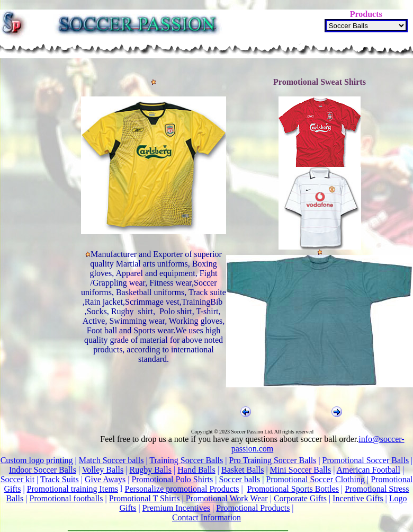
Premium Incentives (176, 508)
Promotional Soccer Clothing (315, 479)
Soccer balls (239, 479)
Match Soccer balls (111, 460)
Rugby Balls (150, 470)
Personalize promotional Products (182, 489)
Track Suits (60, 479)
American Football (368, 470)
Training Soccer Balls (186, 460)
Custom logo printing (37, 460)
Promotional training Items (73, 489)
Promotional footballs (66, 498)
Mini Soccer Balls (301, 470)
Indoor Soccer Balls (43, 470)
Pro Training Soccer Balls (272, 460)
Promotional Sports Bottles (293, 489)
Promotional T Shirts (145, 498)
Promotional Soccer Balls (366, 460)
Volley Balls (103, 470)
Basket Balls (243, 470)
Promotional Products (253, 508)
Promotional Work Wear (227, 498)
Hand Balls (196, 470)
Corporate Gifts (300, 498)
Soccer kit (17, 479)
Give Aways (105, 479)
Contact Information (206, 517)
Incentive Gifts (358, 498)
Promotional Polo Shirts (172, 479)
